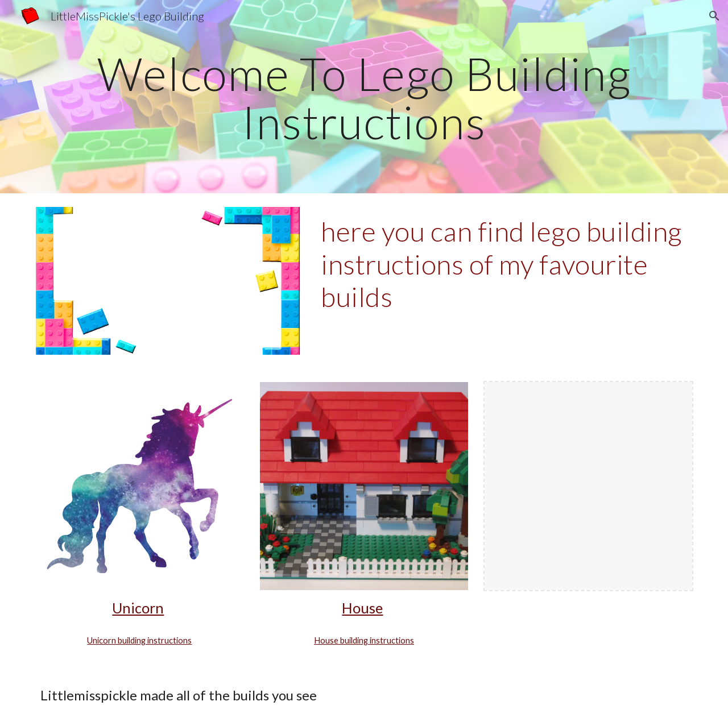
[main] (364, 97)
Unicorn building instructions (139, 640)
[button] (714, 16)
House (362, 608)
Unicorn (138, 608)
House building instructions (364, 640)
